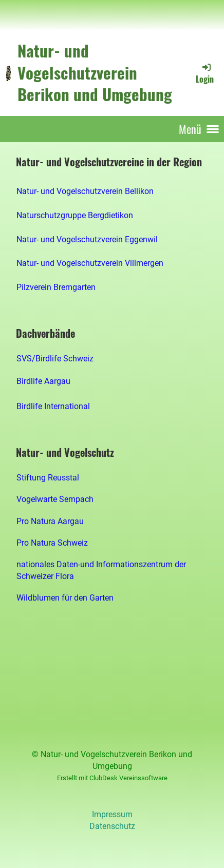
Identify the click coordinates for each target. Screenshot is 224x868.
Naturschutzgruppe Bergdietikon (75, 215)
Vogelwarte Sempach (55, 499)
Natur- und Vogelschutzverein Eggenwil (87, 239)
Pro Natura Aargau (50, 521)
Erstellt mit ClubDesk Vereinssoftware (112, 778)
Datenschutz (112, 826)
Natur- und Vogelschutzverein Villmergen (90, 263)
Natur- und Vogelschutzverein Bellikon (85, 191)
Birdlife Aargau (43, 381)
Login (205, 73)
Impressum (112, 814)
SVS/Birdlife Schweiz (55, 359)
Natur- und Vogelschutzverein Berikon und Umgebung (95, 73)
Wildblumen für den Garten (65, 598)
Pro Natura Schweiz (52, 543)
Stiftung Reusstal (48, 478)
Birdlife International (53, 406)
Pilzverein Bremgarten (56, 287)
